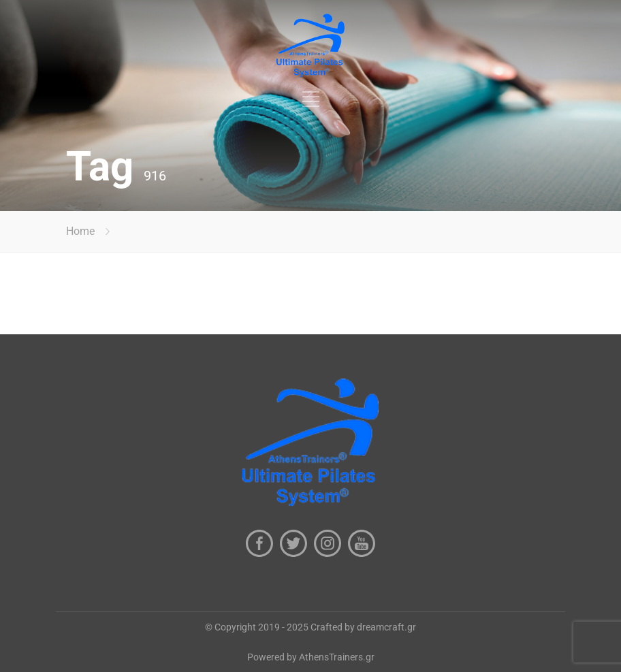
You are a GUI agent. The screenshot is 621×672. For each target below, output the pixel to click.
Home (80, 231)
